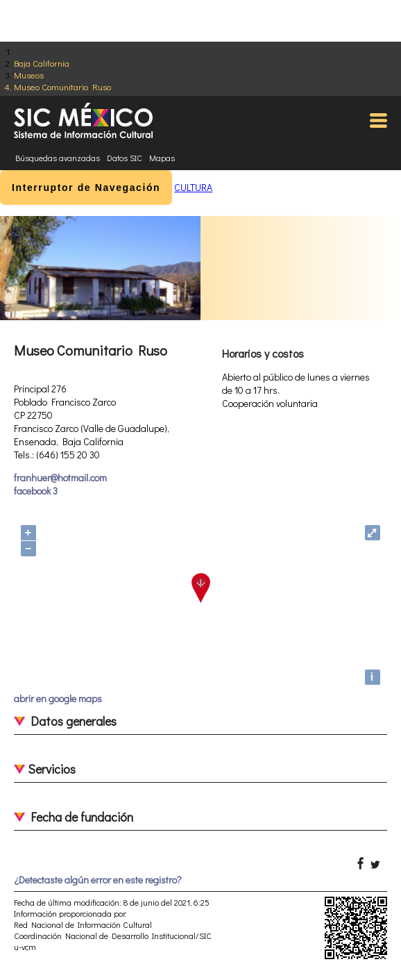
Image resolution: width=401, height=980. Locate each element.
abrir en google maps (58, 698)
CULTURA (193, 187)
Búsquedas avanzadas (58, 158)
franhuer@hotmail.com (60, 477)
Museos (29, 75)
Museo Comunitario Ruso (62, 86)
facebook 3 (36, 491)
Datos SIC (125, 158)
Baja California (42, 63)
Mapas (162, 158)
